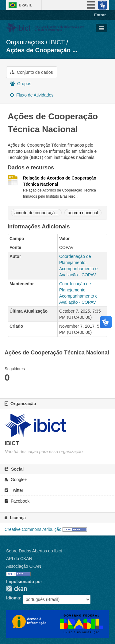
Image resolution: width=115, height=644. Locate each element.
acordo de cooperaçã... (36, 213)
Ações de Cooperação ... (42, 50)
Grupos (21, 84)
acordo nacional (83, 213)
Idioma (13, 598)
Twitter (14, 490)
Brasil (25, 5)
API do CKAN (19, 559)
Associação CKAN (24, 566)
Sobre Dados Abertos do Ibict (34, 551)
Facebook (17, 501)
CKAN (17, 589)
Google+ (16, 480)
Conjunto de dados (31, 72)
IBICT (57, 42)
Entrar (100, 15)
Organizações (25, 42)
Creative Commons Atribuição (33, 529)
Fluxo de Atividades (32, 95)
